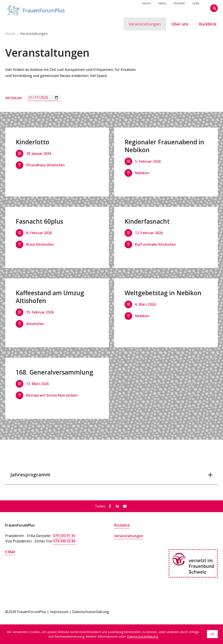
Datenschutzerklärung (91, 611)
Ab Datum (14, 98)
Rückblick (122, 525)
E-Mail (10, 551)
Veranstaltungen (129, 536)
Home (147, 8)
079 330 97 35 (64, 536)
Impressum (59, 611)
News (162, 8)
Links (196, 8)
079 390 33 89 (64, 541)
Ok (212, 634)
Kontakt (179, 8)
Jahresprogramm (30, 474)
